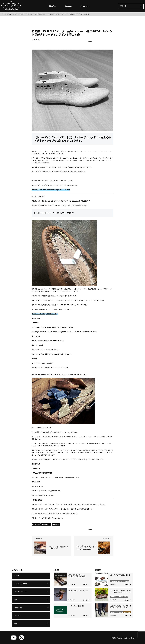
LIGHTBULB (73, 201)
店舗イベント (46, 524)
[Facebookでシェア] (104, 42)
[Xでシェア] (97, 42)
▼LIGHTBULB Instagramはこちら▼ (45, 314)
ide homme (43, 374)
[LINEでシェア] (111, 42)
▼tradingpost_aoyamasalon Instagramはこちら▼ (51, 190)
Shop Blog (36, 524)
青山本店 (56, 524)
